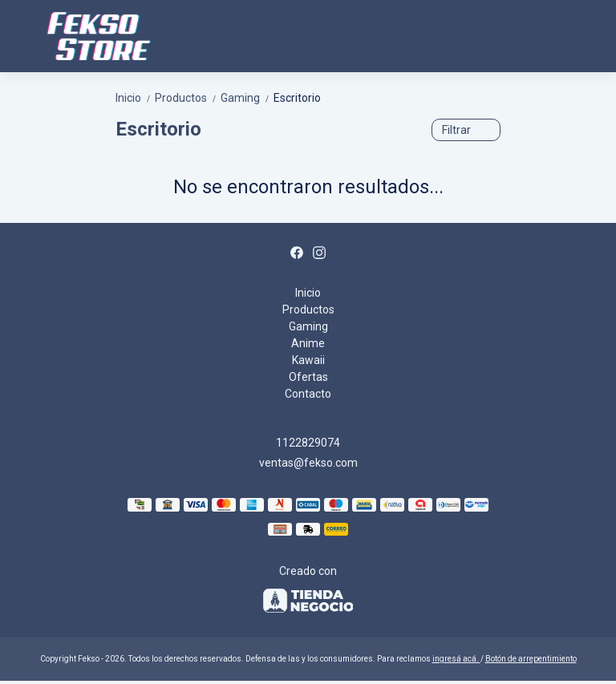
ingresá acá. (456, 659)
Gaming (247, 98)
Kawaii (308, 360)
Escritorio (297, 98)
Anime (308, 343)
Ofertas (308, 377)
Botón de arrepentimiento (531, 659)
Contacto (308, 394)
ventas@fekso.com (308, 463)
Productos (188, 98)
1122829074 (308, 443)
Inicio (135, 98)
